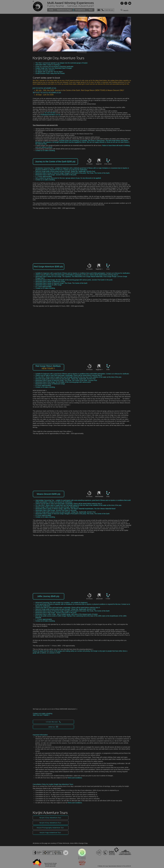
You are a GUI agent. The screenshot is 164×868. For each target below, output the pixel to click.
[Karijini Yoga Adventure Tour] (51, 833)
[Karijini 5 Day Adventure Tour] (51, 818)
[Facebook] (122, 3)
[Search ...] (131, 10)
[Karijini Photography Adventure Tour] (51, 828)
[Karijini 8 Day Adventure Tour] (51, 823)
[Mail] (99, 10)
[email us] (53, 727)
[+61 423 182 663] (108, 10)
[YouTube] (130, 3)
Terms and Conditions (75, 778)
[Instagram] (126, 3)
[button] (64, 10)
